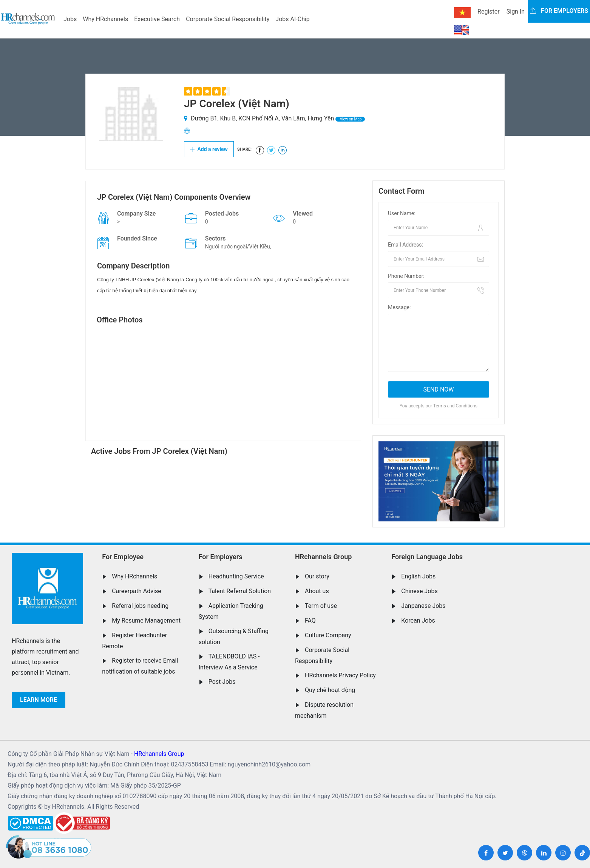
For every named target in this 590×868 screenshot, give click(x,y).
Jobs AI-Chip (292, 19)
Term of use (321, 606)
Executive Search (157, 19)
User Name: (402, 213)
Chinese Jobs (419, 591)
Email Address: (405, 245)
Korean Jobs (418, 621)
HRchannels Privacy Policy (340, 675)
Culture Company (328, 635)
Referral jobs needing (140, 606)
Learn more (39, 700)
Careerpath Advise (136, 591)
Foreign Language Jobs (427, 557)
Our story (317, 576)
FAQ (310, 621)
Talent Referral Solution (240, 591)
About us (317, 591)
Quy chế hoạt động (330, 690)
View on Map (350, 119)
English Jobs (418, 576)
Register (489, 12)
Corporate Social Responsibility (228, 19)
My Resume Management (146, 621)
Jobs (70, 19)
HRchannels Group (323, 557)
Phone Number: (406, 276)
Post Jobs (222, 682)
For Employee (123, 557)
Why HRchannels (105, 19)
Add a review (209, 149)
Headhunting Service (236, 576)
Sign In (516, 12)
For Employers (221, 557)
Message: (399, 307)
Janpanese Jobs (423, 606)
